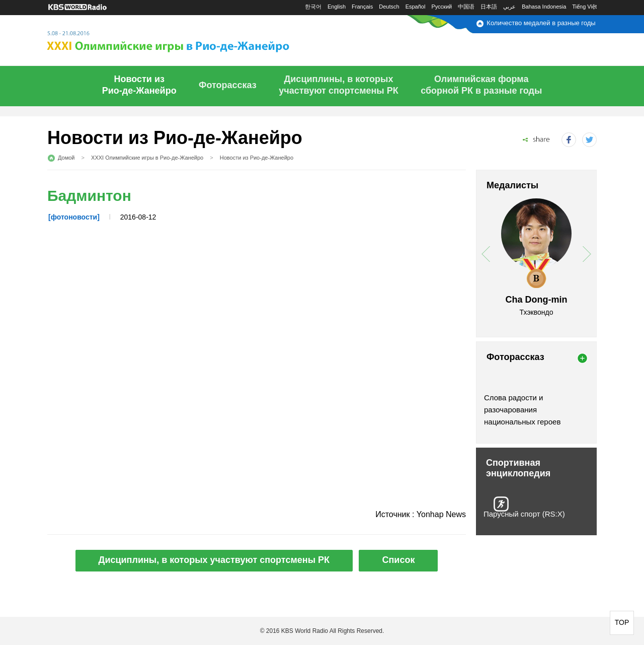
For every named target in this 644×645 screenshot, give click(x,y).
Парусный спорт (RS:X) (524, 514)
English (337, 7)
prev (486, 254)
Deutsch (389, 7)
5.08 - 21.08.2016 (193, 39)
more (582, 358)
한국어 (313, 7)
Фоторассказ (228, 85)
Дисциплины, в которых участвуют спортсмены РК (214, 560)
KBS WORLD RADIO (77, 7)
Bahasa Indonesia (544, 7)
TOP (622, 622)
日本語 (489, 7)
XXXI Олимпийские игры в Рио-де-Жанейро (147, 158)
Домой (66, 158)
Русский (441, 7)
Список (398, 560)
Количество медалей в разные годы (541, 23)
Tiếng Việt (584, 7)
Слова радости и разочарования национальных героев (522, 410)
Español (416, 7)
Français (362, 7)
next (587, 254)
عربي (509, 7)
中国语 (466, 7)
